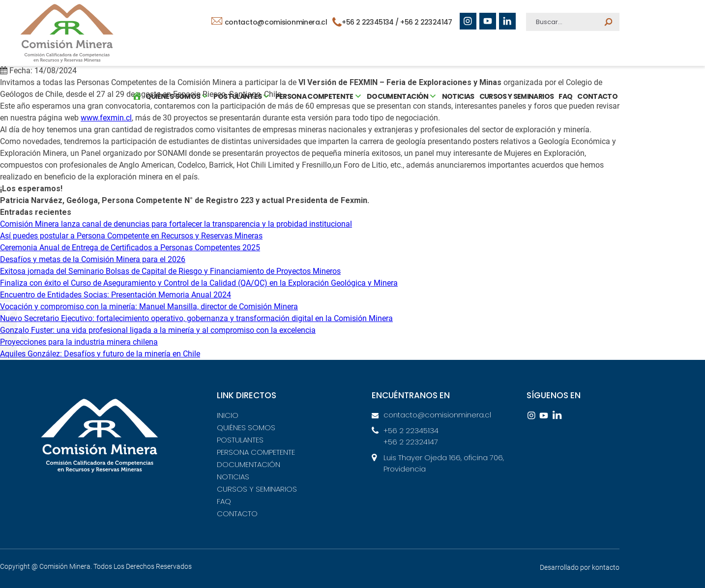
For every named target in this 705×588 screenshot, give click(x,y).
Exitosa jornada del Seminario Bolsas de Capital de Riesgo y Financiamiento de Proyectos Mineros (170, 271)
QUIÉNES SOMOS (246, 427)
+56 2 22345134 (411, 430)
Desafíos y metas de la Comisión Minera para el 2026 (93, 259)
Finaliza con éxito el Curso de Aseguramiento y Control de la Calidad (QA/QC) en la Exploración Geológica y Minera (199, 283)
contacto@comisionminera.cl (269, 22)
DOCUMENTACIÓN (249, 464)
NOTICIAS (458, 96)
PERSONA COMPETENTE (256, 452)
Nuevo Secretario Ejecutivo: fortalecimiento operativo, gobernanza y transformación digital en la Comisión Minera (196, 318)
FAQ (565, 96)
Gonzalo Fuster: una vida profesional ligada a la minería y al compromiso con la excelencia (158, 330)
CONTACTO (597, 96)
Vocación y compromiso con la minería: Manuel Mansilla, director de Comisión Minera (149, 307)
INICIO (228, 415)
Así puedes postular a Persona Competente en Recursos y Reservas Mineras (131, 236)
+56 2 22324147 (426, 22)
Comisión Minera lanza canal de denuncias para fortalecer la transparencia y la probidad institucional (176, 224)
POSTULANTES (240, 440)
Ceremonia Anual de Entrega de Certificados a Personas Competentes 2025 (130, 248)
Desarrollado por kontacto (580, 567)
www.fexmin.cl (106, 118)
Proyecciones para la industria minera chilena (79, 342)
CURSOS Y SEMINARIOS (516, 96)
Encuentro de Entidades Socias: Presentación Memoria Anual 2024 (116, 295)
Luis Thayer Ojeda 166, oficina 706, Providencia (444, 463)
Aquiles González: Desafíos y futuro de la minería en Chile (100, 354)
